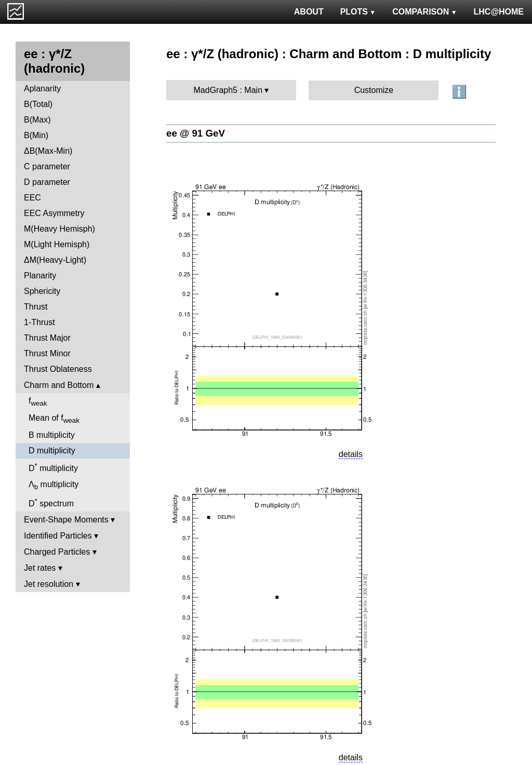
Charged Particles (57, 552)
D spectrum (51, 502)
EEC (32, 198)
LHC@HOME (499, 12)
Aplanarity (42, 89)
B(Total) (38, 104)
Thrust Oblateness (58, 369)
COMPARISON (424, 12)
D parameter (47, 182)
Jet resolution (49, 584)
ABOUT (309, 12)
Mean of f (54, 419)
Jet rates (40, 568)
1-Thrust (39, 322)
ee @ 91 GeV (196, 133)
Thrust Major (47, 338)
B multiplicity (52, 435)
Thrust (36, 307)
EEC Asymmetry (54, 213)
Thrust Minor (47, 353)
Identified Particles (58, 536)
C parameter (47, 166)
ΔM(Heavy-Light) (55, 260)
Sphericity (42, 291)
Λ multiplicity (54, 485)
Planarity (40, 276)
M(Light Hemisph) (57, 244)
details (351, 454)
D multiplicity (52, 451)
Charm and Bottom (59, 385)
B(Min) (36, 135)
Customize (374, 90)
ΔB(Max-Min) (48, 151)
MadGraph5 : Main (228, 90)
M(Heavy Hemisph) (59, 229)
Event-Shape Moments (66, 520)
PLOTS (358, 12)
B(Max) (37, 120)
